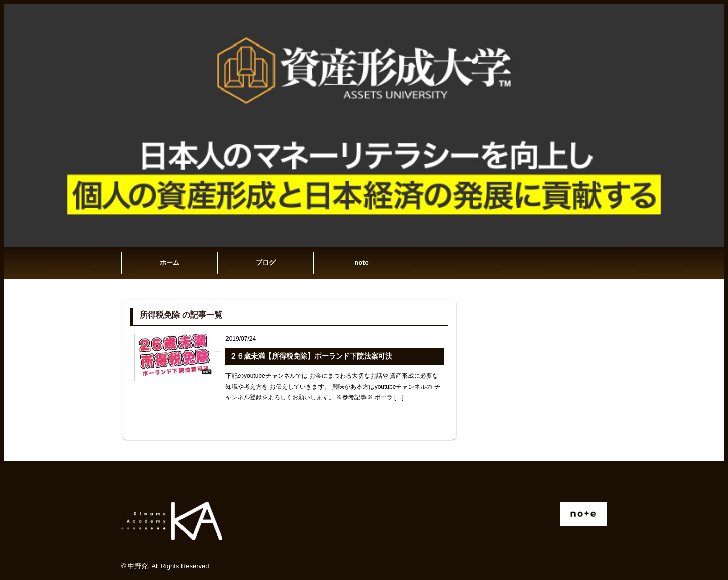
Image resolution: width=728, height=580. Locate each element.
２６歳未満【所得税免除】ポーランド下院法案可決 (311, 356)
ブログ (266, 263)
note (361, 263)
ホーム (170, 263)
